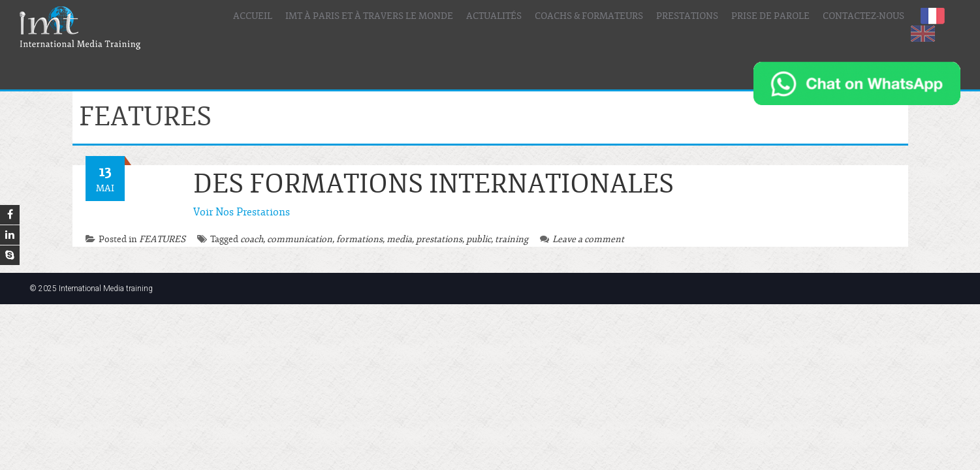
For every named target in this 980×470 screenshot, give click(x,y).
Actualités (494, 16)
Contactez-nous (863, 16)
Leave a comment (582, 240)
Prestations (687, 16)
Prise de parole (770, 16)
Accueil (253, 16)
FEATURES (162, 240)
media (399, 240)
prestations (439, 240)
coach (252, 240)
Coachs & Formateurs (589, 16)
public (479, 240)
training (512, 240)
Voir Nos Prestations (242, 212)
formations (359, 240)
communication (300, 240)
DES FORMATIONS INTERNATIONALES (434, 184)
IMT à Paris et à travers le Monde (369, 16)
